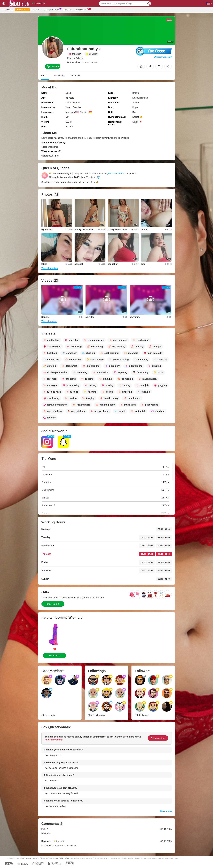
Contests (67, 10)
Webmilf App (82, 10)
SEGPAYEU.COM (63, 859)
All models (8, 10)
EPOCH (51, 859)
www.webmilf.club (32, 859)
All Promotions (53, 10)
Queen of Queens (115, 174)
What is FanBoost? (163, 57)
